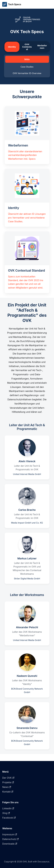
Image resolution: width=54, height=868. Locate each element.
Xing (6, 813)
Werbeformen (42, 47)
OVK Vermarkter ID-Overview (27, 73)
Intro (27, 59)
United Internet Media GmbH (27, 474)
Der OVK (8, 778)
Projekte (8, 782)
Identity (12, 47)
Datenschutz (10, 839)
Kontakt (8, 792)
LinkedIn (8, 808)
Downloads (10, 844)
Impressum (10, 834)
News (7, 787)
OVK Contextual (27, 47)
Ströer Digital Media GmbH (27, 579)
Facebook (9, 818)
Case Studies (27, 67)
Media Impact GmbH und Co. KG (27, 523)
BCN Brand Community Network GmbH (27, 690)
